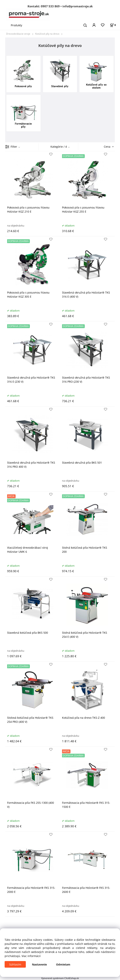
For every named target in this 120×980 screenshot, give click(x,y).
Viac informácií (31, 956)
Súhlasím (15, 964)
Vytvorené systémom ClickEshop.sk (60, 978)
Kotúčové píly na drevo (47, 34)
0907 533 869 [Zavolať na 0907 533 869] (50, 6)
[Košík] (113, 25)
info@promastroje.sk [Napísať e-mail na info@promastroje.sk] (78, 6)
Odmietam (63, 964)
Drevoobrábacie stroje (18, 34)
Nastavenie (39, 964)
